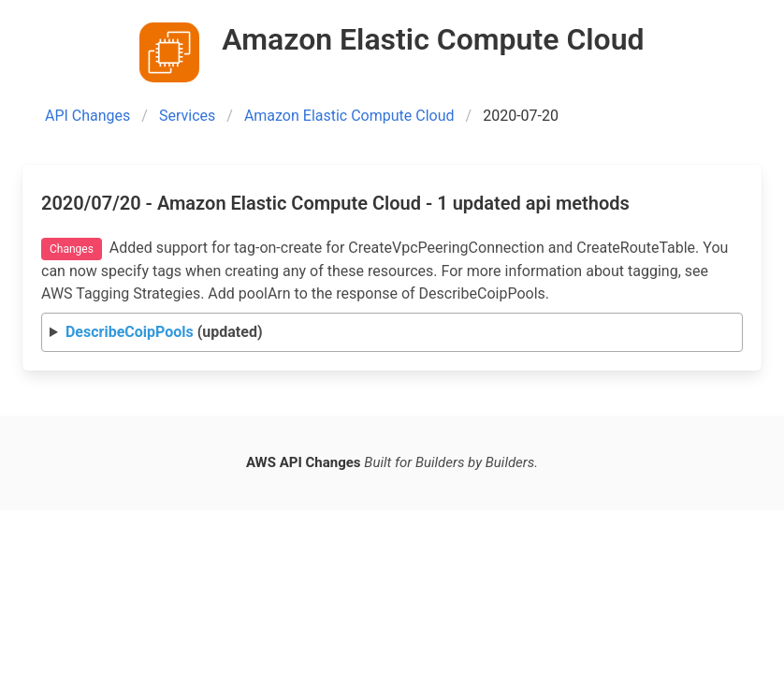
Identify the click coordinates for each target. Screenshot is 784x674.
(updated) (164, 332)
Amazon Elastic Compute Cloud (349, 116)
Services (187, 116)
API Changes (87, 116)
